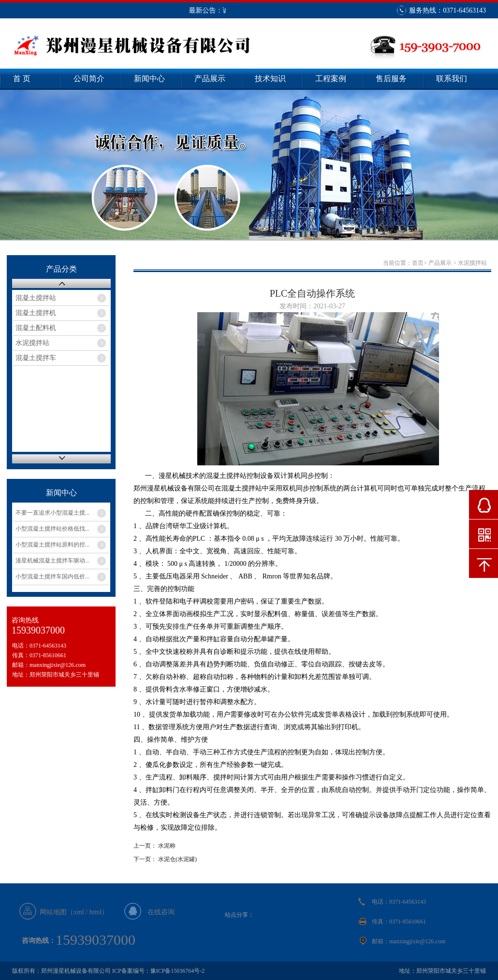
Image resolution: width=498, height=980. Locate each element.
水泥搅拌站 (32, 343)
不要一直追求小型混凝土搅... (52, 513)
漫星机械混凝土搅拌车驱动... (52, 561)
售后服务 (391, 79)
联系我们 (452, 79)
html (96, 912)
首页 (418, 263)
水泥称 (167, 846)
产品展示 (210, 79)
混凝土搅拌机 (36, 313)
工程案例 (331, 79)
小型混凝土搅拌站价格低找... (52, 529)
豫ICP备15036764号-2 (178, 971)
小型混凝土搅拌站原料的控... (52, 545)
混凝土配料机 (36, 328)
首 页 (22, 79)
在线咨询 (161, 912)
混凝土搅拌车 (36, 358)
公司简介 (89, 79)
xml (79, 912)
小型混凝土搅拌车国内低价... (52, 576)
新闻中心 (149, 79)
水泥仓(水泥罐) (177, 859)
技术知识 (270, 79)
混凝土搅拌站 (36, 298)
